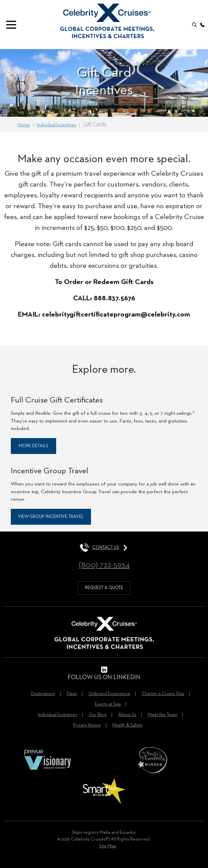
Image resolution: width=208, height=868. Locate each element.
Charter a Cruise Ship (163, 694)
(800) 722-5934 (104, 565)
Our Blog (98, 715)
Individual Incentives (57, 715)
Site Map (108, 846)
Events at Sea (108, 704)
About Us (127, 715)
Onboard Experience (109, 694)
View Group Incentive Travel (51, 517)
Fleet (72, 694)
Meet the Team (163, 715)
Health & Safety (127, 725)
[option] (104, 83)
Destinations (43, 694)
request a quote (104, 588)
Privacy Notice (87, 725)
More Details (33, 446)
